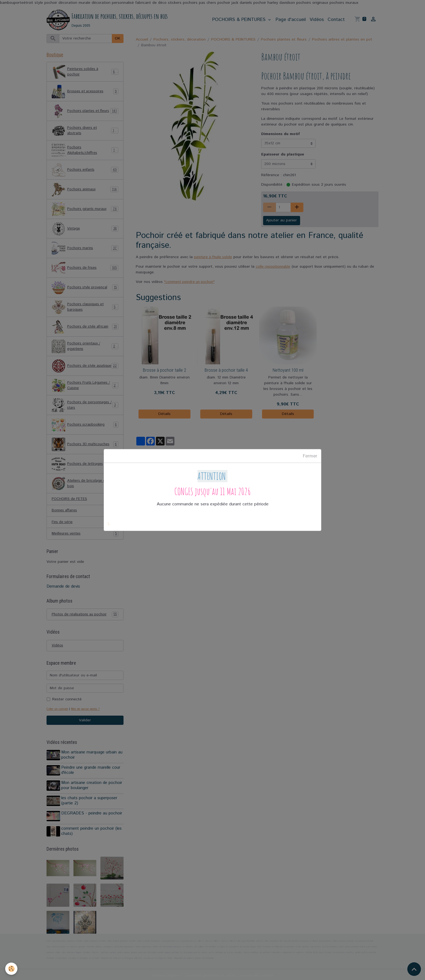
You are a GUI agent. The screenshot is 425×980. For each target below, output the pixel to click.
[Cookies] (12, 969)
